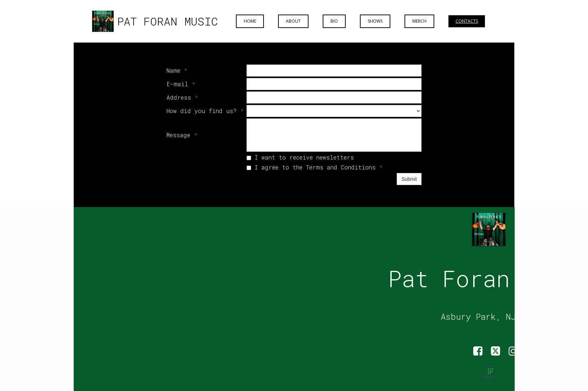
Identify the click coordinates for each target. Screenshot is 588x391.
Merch (419, 21)
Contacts (467, 21)
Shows (375, 21)
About (293, 21)
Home (250, 21)
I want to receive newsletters (300, 157)
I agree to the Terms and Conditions (315, 167)
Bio (334, 21)
